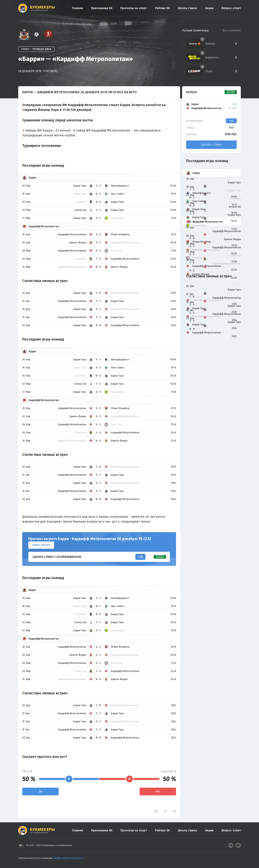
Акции (209, 8)
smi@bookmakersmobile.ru (68, 858)
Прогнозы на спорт (134, 8)
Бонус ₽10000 (41, 545)
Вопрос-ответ (231, 8)
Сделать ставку (211, 145)
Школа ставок (187, 8)
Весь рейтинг (232, 30)
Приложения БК (102, 8)
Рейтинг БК (162, 8)
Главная (77, 8)
